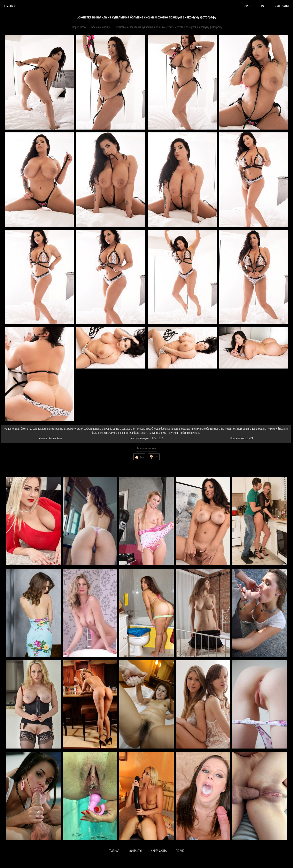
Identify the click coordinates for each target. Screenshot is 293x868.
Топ (263, 6)
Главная (10, 6)
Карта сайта (159, 851)
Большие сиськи (146, 448)
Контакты (135, 851)
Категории (282, 6)
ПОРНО (180, 851)
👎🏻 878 (154, 457)
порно (247, 6)
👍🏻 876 (139, 457)
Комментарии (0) (13, 463)
